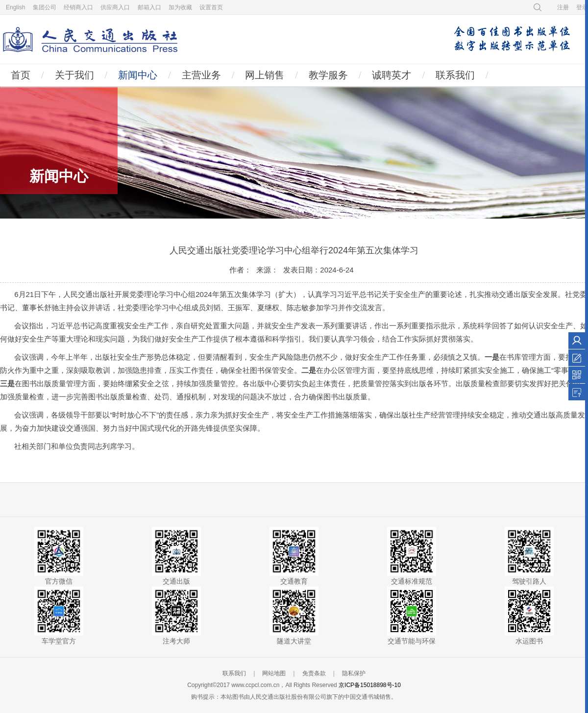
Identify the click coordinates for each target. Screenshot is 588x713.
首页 (21, 75)
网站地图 (274, 673)
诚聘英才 (392, 75)
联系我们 (455, 75)
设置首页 (211, 7)
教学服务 (328, 75)
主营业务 (201, 75)
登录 (582, 7)
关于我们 (74, 75)
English (15, 7)
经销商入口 (78, 7)
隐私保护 (354, 673)
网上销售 (265, 75)
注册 (563, 7)
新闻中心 (138, 75)
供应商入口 (115, 7)
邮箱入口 (149, 7)
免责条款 (314, 673)
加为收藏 (180, 7)
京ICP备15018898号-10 (370, 685)
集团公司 (45, 7)
